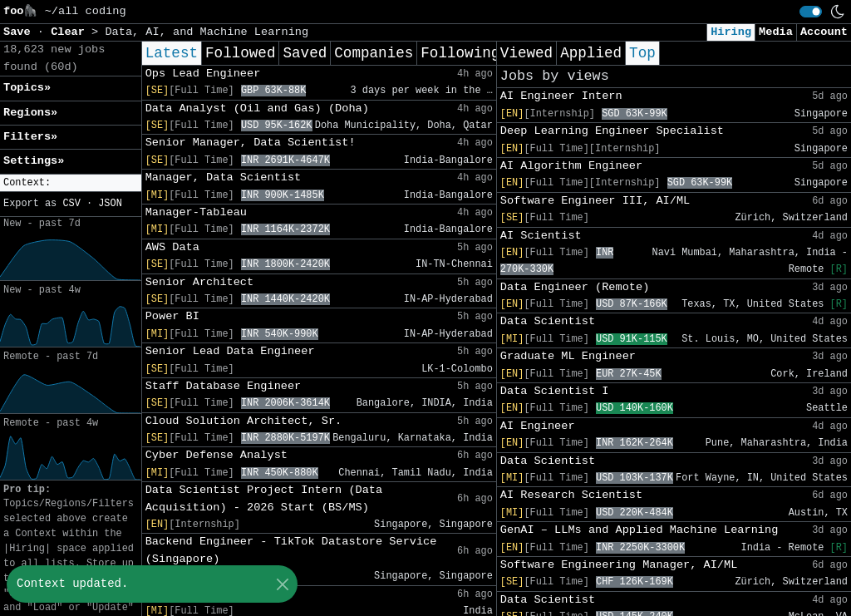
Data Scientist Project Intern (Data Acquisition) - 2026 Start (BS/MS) (264, 498)
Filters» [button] (30, 137)
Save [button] (20, 32)
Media (776, 32)
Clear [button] (71, 32)
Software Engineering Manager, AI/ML (619, 565)
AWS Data (172, 247)
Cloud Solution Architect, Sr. (244, 421)
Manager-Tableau (196, 212)
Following (460, 53)
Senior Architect (200, 282)
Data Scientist (548, 321)
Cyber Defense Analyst (216, 455)
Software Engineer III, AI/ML (595, 201)
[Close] (282, 584)
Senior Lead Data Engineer (230, 351)
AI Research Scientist (571, 495)
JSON (110, 204)
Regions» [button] (30, 113)
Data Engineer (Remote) (575, 287)
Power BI (172, 316)
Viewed (526, 53)
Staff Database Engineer (224, 386)
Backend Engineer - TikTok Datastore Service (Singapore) (291, 550)
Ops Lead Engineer (203, 74)
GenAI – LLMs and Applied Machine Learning (639, 530)
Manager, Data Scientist (224, 177)
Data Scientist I (555, 391)
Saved (305, 53)
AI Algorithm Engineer (571, 166)
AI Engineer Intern (561, 96)
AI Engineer (538, 426)
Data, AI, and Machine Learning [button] (207, 32)
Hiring (731, 32)
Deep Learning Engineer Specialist (612, 131)
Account (824, 32)
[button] (71, 183)
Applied (591, 53)
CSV (71, 204)
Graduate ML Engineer (568, 356)
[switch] (811, 12)
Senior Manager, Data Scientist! (251, 143)
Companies (374, 53)
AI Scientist (541, 236)
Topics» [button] (27, 88)
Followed (240, 53)
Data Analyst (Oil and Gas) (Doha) (257, 108)
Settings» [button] (34, 161)
